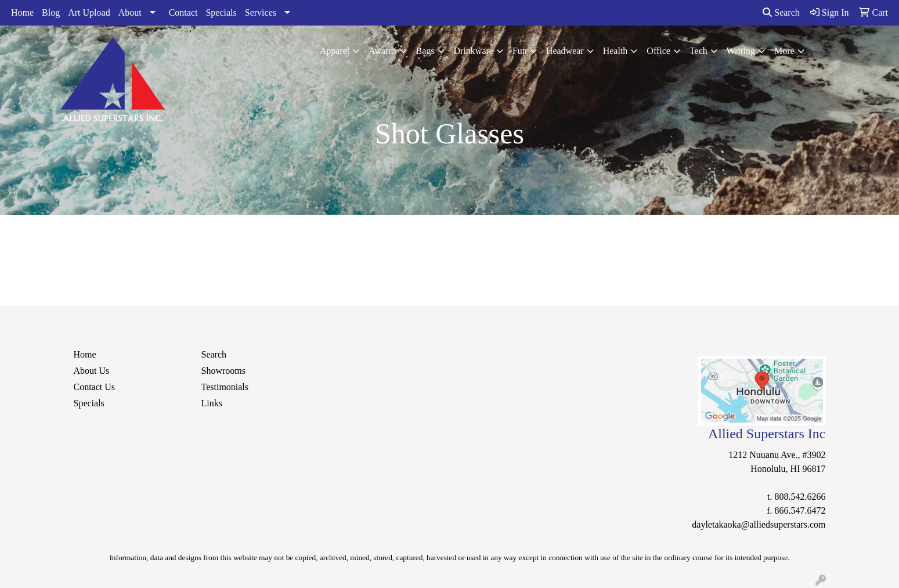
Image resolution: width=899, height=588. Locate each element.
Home (22, 12)
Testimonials (225, 387)
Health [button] (615, 51)
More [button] (784, 51)
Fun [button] (520, 51)
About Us (92, 371)
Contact (183, 12)
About (130, 12)
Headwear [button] (565, 51)
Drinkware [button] (474, 51)
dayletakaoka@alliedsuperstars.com (759, 524)
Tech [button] (698, 51)
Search (781, 12)
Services (261, 12)
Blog (51, 12)
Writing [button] (741, 51)
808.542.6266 (800, 497)
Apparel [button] (335, 51)
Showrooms (223, 371)
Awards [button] (382, 51)
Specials (221, 12)
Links (212, 403)
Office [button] (658, 51)
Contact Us (95, 387)
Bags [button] (425, 51)
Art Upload (89, 12)
